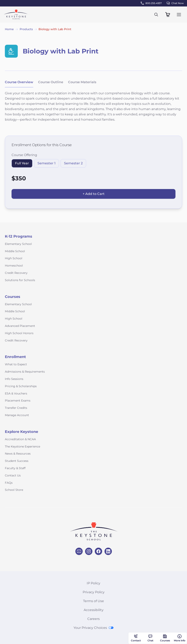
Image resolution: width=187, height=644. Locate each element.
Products (26, 29)
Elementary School (18, 244)
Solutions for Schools (20, 280)
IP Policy (93, 583)
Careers (93, 619)
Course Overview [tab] (19, 82)
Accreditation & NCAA (20, 439)
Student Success (17, 461)
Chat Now (175, 3)
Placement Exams (18, 401)
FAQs (9, 483)
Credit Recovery (16, 273)
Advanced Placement (20, 326)
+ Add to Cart (94, 194)
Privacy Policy (94, 592)
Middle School (15, 251)
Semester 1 (46, 163)
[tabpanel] (93, 109)
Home (9, 29)
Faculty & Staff (15, 468)
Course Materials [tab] (82, 82)
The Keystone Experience (22, 446)
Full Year (22, 163)
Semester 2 (73, 163)
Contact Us (13, 475)
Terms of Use (93, 601)
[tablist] (51, 82)
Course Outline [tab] (51, 82)
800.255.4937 (151, 3)
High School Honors (19, 333)
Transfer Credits (16, 408)
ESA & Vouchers (16, 393)
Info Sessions (14, 379)
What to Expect (16, 364)
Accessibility (94, 610)
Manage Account (17, 415)
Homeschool (14, 266)
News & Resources (18, 454)
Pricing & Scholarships (21, 386)
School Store (14, 490)
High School (14, 258)
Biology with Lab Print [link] (55, 29)
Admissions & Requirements (25, 372)
